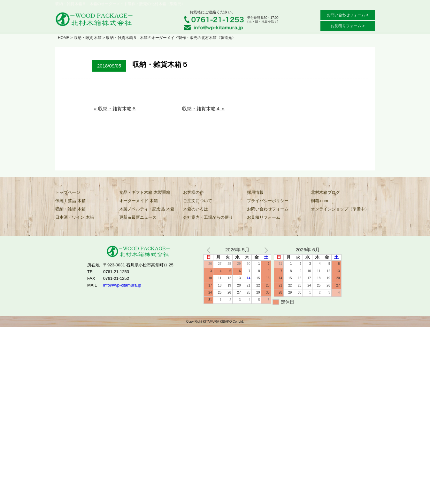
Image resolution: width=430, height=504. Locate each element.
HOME (64, 38)
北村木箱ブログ (325, 192)
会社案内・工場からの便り (208, 217)
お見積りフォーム (264, 217)
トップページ (68, 192)
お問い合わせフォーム (268, 209)
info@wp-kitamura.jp (122, 285)
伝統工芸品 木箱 (70, 201)
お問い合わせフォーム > (348, 15)
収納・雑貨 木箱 (88, 38)
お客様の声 (193, 192)
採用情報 (255, 192)
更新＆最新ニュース (138, 217)
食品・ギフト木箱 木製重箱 (145, 192)
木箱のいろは (196, 209)
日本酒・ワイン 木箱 (75, 217)
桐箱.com (319, 201)
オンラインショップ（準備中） (340, 209)
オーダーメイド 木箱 (138, 201)
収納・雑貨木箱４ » (203, 109)
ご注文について (198, 201)
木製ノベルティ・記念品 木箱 (147, 209)
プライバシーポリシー (268, 201)
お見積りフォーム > (348, 26)
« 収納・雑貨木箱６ (115, 109)
